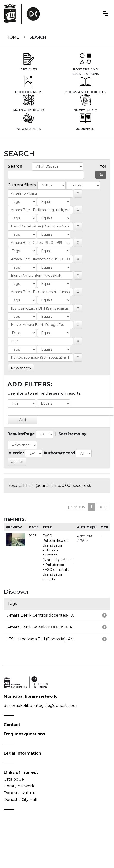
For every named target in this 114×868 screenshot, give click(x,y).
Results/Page (21, 434)
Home (13, 37)
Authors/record (59, 453)
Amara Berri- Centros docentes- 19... (41, 615)
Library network (19, 786)
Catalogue (14, 779)
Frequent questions (24, 734)
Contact (12, 725)
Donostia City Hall (20, 800)
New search (21, 368)
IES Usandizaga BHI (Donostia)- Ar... (41, 639)
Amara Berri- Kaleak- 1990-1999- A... (41, 627)
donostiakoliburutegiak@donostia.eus (41, 706)
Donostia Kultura (20, 793)
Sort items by (72, 434)
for (103, 166)
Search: (15, 166)
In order (16, 453)
